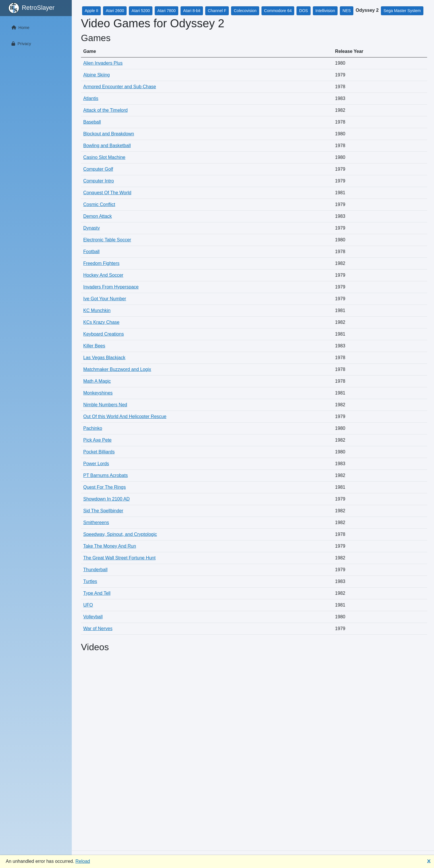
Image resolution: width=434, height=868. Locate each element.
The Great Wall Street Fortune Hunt (119, 558)
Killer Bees (94, 346)
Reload (83, 861)
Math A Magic (97, 381)
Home (19, 28)
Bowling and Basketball (107, 146)
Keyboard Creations (103, 334)
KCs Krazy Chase (101, 322)
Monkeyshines (98, 393)
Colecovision (245, 11)
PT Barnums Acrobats (105, 475)
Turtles (90, 581)
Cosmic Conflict (99, 204)
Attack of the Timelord (105, 110)
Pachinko (93, 428)
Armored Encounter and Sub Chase (120, 87)
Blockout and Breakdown (109, 134)
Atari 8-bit (192, 11)
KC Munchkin (97, 310)
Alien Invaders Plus (103, 63)
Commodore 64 (278, 11)
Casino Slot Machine (104, 157)
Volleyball (93, 617)
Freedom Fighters (101, 263)
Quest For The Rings (104, 487)
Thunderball (95, 570)
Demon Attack (98, 216)
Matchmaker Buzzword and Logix (117, 369)
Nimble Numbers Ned (105, 405)
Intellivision (325, 11)
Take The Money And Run (110, 546)
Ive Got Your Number (105, 299)
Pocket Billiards (99, 452)
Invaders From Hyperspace (111, 287)
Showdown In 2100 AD (106, 499)
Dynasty (92, 228)
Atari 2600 (115, 11)
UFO (88, 605)
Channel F (217, 11)
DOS (303, 11)
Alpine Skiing (97, 75)
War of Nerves (98, 629)
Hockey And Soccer (103, 275)
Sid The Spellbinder (103, 511)
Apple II (91, 11)
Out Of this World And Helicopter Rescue (125, 416)
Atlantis (91, 98)
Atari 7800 (166, 11)
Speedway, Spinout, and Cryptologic (120, 534)
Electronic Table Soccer (107, 240)
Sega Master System (402, 11)
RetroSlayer (31, 8)
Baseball (92, 122)
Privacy (20, 44)
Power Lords (96, 464)
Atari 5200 (141, 11)
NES (347, 11)
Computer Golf (98, 169)
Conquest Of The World (107, 193)
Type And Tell (97, 593)
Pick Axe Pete (97, 440)
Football (91, 252)
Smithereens (96, 522)
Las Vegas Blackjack (104, 358)
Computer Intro (99, 181)
